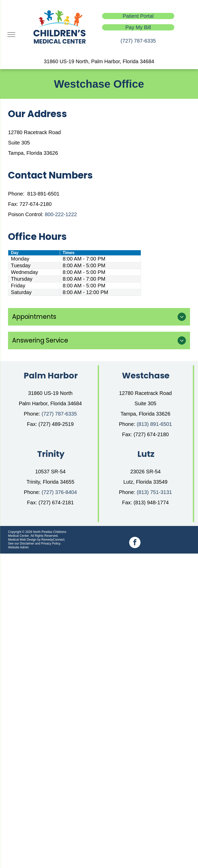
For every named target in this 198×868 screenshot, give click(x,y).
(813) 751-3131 (154, 492)
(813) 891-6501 (154, 424)
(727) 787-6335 (138, 41)
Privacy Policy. (51, 543)
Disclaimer (27, 543)
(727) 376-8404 (59, 492)
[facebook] (135, 543)
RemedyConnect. (53, 540)
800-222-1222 (61, 214)
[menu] (11, 35)
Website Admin (18, 547)
